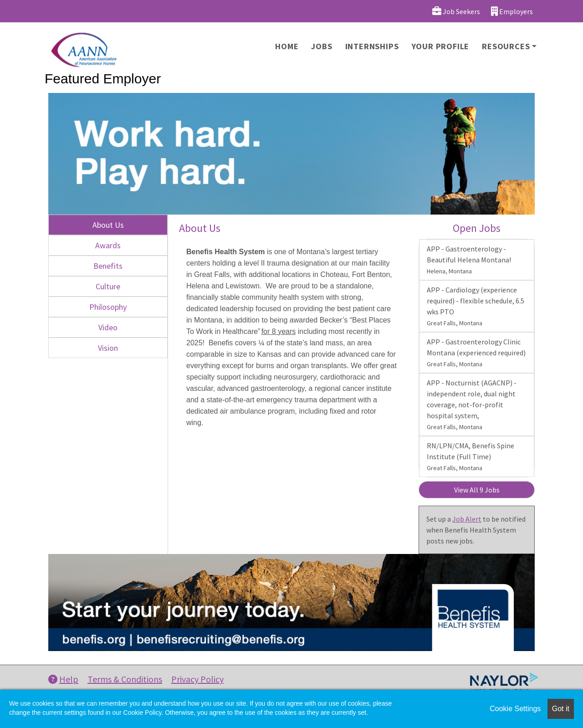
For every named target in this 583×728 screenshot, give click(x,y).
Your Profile (441, 46)
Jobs (322, 46)
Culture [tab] (108, 286)
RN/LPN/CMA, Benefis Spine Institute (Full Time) (470, 456)
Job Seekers (456, 11)
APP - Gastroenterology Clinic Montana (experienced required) (476, 353)
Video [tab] (108, 327)
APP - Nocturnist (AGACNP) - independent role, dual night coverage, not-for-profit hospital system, (472, 405)
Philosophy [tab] (108, 307)
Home (287, 46)
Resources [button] (506, 46)
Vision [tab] (108, 348)
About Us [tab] (108, 225)
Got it (561, 709)
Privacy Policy (197, 679)
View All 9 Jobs (477, 490)
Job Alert (467, 519)
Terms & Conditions (125, 679)
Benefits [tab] (108, 266)
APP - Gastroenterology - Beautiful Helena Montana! (469, 260)
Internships (372, 46)
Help (63, 679)
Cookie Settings (515, 709)
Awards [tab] (108, 245)
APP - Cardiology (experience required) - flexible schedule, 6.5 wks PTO (476, 306)
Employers (512, 11)
